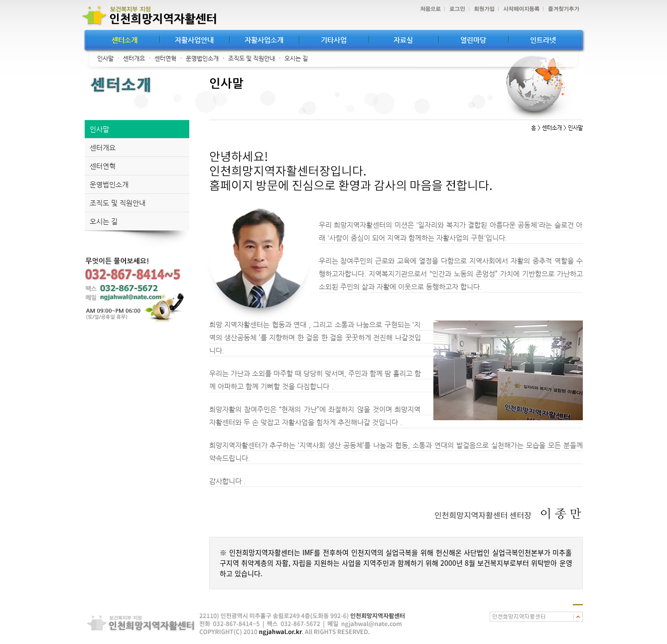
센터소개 (125, 40)
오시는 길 (296, 58)
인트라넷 (543, 40)
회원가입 (482, 9)
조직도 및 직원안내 (252, 58)
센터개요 (134, 58)
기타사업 (334, 40)
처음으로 (428, 9)
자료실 (403, 40)
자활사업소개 (264, 40)
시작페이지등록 (519, 9)
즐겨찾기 (561, 9)
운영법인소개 (202, 58)
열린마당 (473, 40)
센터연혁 (165, 58)
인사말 (105, 58)
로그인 (455, 9)
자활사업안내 (194, 40)
